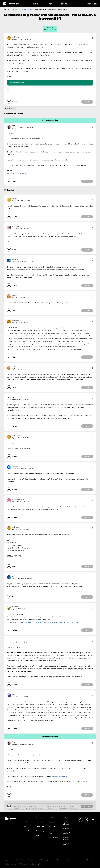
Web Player (53, 826)
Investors (39, 835)
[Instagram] (80, 819)
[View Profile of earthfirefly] (15, 466)
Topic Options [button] (10, 109)
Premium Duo (67, 829)
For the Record (28, 831)
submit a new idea (60, 160)
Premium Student (66, 839)
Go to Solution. (19, 83)
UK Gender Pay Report (37, 864)
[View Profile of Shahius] (14, 295)
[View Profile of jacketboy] (15, 607)
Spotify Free (67, 844)
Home (14, 9)
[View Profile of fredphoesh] (16, 37)
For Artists (39, 822)
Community (11, 4)
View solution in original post (17, 173)
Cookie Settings (44, 860)
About (25, 822)
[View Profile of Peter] (14, 126)
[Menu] (95, 4)
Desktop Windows (28, 9)
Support (52, 822)
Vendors (39, 840)
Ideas (64, 4)
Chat (50, 4)
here (15, 155)
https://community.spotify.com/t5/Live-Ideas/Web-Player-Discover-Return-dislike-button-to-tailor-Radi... (43, 622)
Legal (6, 860)
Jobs (24, 826)
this (75, 165)
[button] (92, 38)
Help (36, 4)
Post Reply (87, 806)
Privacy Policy (32, 860)
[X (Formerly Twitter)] (87, 819)
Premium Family (68, 833)
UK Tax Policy (23, 864)
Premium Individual (66, 823)
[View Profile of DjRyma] (14, 199)
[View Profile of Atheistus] (15, 259)
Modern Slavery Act (10, 864)
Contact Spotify (54, 837)
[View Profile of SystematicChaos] (18, 499)
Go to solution (51, 30)
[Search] (83, 4)
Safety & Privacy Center (18, 860)
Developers (40, 826)
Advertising (40, 831)
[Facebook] (93, 819)
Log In (89, 4)
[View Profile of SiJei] (13, 694)
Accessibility (65, 860)
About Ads (55, 860)
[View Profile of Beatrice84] (15, 226)
